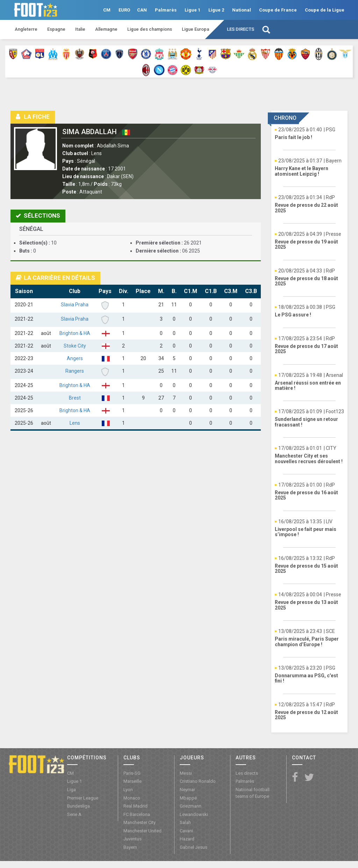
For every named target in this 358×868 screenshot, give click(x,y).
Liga (71, 790)
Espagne (56, 29)
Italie (80, 29)
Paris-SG (132, 773)
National (242, 10)
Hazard (187, 839)
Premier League (83, 798)
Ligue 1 (192, 10)
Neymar (187, 790)
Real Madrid (135, 806)
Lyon (128, 790)
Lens (75, 423)
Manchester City (139, 822)
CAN (142, 10)
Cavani (186, 831)
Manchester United (142, 831)
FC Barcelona (137, 814)
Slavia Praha (75, 305)
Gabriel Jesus (194, 847)
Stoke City (75, 346)
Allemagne (106, 29)
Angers (75, 358)
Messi (186, 773)
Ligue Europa (195, 29)
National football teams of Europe (253, 793)
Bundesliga (78, 806)
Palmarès (166, 10)
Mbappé (188, 798)
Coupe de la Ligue (325, 10)
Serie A (74, 814)
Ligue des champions (150, 29)
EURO (124, 10)
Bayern (130, 847)
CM (107, 10)
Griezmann (191, 806)
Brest (75, 398)
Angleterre (26, 29)
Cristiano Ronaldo (198, 781)
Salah (185, 822)
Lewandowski (194, 814)
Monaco (132, 798)
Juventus (133, 839)
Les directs (241, 29)
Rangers (75, 371)
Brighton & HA (75, 333)
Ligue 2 (216, 10)
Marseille (133, 781)
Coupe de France (278, 10)
